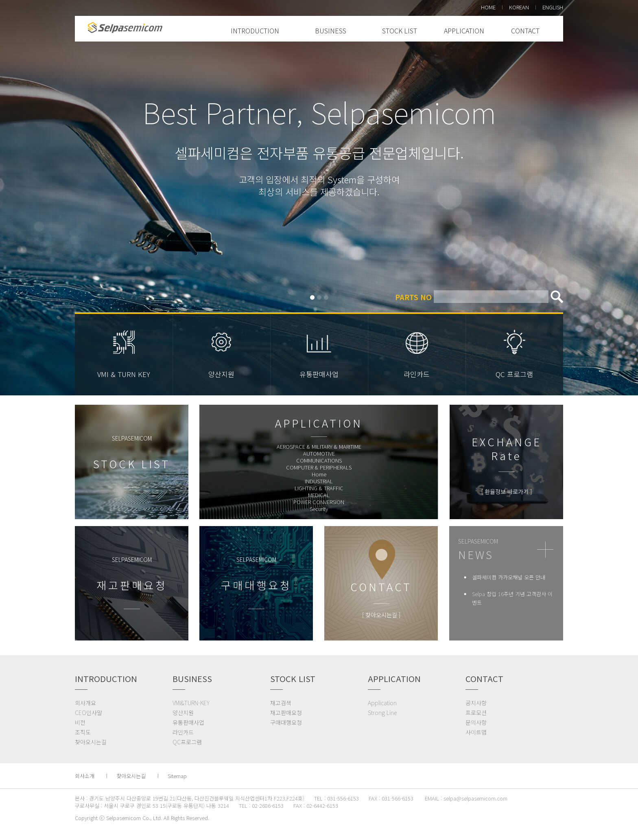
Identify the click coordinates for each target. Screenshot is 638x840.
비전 (80, 722)
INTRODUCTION (255, 31)
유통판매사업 (319, 374)
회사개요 (85, 703)
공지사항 (476, 703)
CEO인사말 (88, 713)
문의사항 (476, 722)
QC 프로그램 (514, 374)
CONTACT (525, 31)
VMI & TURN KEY (124, 374)
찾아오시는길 (91, 742)
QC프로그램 (187, 742)
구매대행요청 (286, 722)
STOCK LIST (400, 31)
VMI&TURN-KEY (191, 703)
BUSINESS (331, 31)
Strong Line (382, 713)
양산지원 (221, 374)
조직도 (83, 732)
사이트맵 (476, 732)
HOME (488, 7)
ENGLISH (553, 7)
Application (382, 703)
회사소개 (85, 776)
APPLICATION (464, 31)
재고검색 (281, 703)
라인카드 (417, 374)
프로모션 (476, 713)
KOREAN (519, 7)
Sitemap (177, 776)
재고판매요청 (286, 713)
